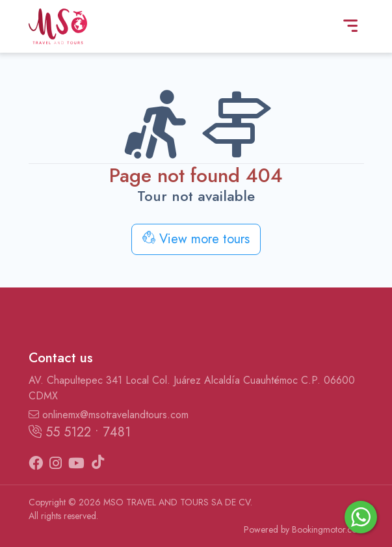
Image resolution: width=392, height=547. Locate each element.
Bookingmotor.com (328, 529)
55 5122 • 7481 (80, 432)
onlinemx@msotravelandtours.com (109, 415)
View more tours (196, 239)
